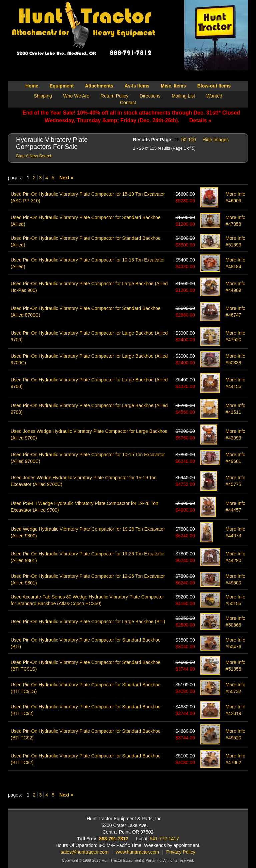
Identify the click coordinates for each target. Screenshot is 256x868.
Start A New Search (34, 156)
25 (177, 140)
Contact (128, 103)
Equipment (62, 86)
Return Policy (114, 96)
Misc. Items (173, 86)
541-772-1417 (164, 839)
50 (184, 140)
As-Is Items (137, 86)
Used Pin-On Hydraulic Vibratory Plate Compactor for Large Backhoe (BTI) (88, 622)
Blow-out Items (214, 86)
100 (192, 140)
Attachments (99, 86)
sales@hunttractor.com (84, 852)
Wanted (214, 96)
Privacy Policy (181, 852)
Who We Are (76, 96)
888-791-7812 (113, 839)
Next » (66, 178)
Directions (150, 96)
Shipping (43, 96)
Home (32, 86)
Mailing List (183, 96)
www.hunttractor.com (137, 852)
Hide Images (216, 140)
